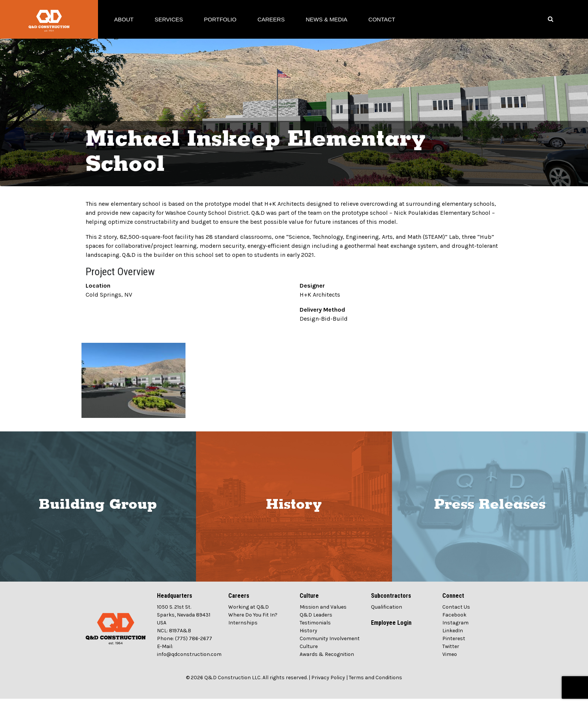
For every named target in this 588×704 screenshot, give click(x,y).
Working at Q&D (249, 612)
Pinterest (454, 644)
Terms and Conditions (375, 683)
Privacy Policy (328, 683)
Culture (309, 652)
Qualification (387, 612)
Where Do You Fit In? (253, 620)
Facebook (454, 620)
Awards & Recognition (327, 660)
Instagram (455, 628)
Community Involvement (330, 644)
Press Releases (490, 510)
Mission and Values (323, 612)
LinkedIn (453, 636)
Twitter (451, 652)
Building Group (98, 510)
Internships (243, 628)
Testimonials (315, 628)
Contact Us (456, 612)
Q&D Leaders (316, 620)
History (294, 510)
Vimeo (450, 660)
